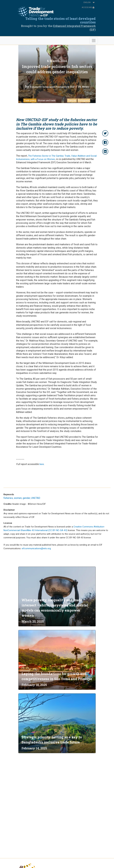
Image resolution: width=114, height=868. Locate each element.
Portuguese (84, 100)
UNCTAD (36, 498)
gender (26, 498)
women (18, 498)
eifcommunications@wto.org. (36, 548)
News (85, 87)
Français (72, 100)
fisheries (8, 498)
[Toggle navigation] (94, 41)
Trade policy (30, 100)
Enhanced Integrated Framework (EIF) (53, 87)
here (41, 464)
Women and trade (47, 100)
